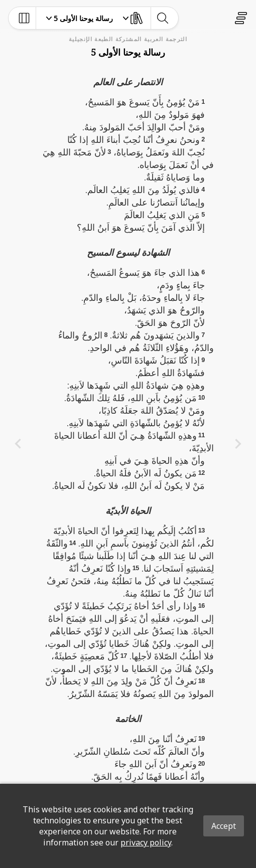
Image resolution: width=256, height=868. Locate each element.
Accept (224, 826)
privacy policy (146, 842)
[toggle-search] (162, 18)
